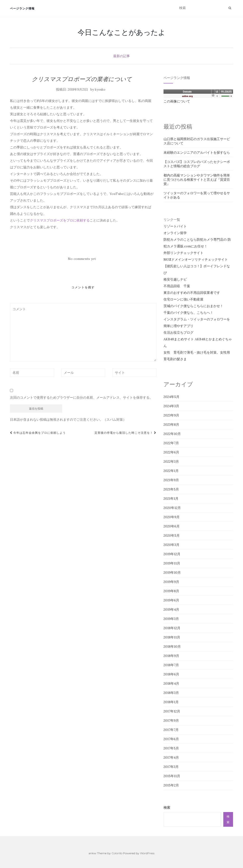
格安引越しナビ (175, 279)
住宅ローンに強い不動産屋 (183, 299)
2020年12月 (172, 508)
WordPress (147, 853)
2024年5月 (171, 397)
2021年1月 (171, 499)
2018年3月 (171, 693)
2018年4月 (171, 683)
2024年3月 (171, 406)
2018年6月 (171, 674)
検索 (167, 808)
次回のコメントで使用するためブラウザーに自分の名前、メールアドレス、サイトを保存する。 (81, 397)
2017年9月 (171, 720)
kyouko (100, 90)
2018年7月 (171, 665)
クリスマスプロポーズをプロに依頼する (60, 220)
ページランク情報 (22, 8)
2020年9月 (172, 517)
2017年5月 (171, 748)
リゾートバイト (175, 226)
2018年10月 (172, 646)
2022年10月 (172, 434)
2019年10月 (172, 573)
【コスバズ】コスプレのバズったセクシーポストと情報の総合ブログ (197, 164)
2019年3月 (171, 619)
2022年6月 (171, 452)
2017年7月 (171, 730)
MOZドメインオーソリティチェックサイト (196, 259)
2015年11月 (172, 776)
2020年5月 (172, 536)
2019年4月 (171, 609)
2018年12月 (172, 628)
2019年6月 (171, 600)
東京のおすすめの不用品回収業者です (192, 293)
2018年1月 (171, 702)
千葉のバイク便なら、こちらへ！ (188, 313)
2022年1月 (171, 471)
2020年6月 (172, 526)
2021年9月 (171, 480)
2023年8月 (171, 425)
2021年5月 (171, 489)
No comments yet (82, 259)
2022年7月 (171, 443)
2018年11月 (172, 637)
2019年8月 (171, 591)
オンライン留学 (175, 233)
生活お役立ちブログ (178, 332)
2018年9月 (171, 656)
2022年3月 (171, 462)
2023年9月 (171, 415)
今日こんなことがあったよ (121, 32)
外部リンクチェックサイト (183, 253)
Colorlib (117, 853)
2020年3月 (171, 545)
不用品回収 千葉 (177, 286)
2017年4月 (171, 757)
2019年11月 (172, 563)
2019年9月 (171, 582)
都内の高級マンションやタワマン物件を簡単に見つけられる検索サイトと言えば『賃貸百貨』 (197, 180)
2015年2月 (171, 785)
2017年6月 (171, 739)
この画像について (177, 101)
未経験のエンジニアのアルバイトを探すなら (197, 152)
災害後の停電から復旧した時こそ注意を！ (125, 433)
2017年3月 (171, 767)
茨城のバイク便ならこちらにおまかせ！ (193, 306)
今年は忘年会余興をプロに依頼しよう (38, 433)
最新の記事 (121, 56)
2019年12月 (172, 554)
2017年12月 (172, 711)
